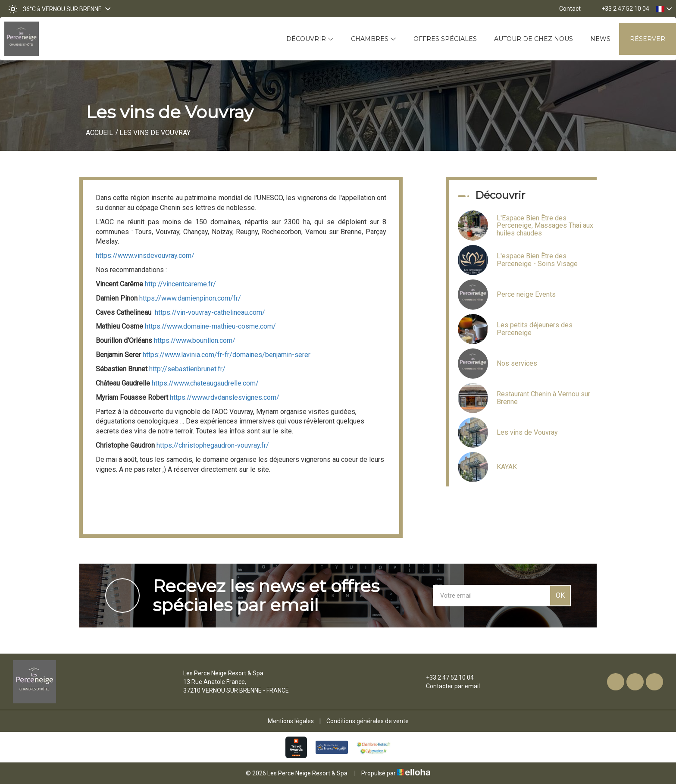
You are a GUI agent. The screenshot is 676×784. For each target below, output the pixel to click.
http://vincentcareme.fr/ (180, 284)
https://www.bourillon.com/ (195, 340)
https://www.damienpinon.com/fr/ (190, 298)
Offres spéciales (445, 39)
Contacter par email (448, 686)
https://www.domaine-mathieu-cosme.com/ (210, 326)
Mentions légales (291, 721)
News (600, 39)
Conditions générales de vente (368, 721)
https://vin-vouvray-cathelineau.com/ (210, 312)
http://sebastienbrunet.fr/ (187, 369)
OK (560, 595)
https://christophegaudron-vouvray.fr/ (213, 445)
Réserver (648, 39)
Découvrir (310, 39)
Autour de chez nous (534, 39)
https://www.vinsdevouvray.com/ (145, 256)
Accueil (99, 133)
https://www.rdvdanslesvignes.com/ (225, 397)
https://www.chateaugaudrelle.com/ (205, 383)
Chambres (374, 39)
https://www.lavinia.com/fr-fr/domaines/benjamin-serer (227, 355)
